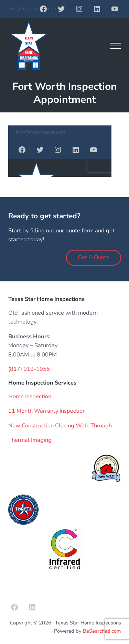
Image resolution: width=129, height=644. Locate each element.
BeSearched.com (102, 631)
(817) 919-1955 (29, 369)
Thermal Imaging (30, 440)
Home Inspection (30, 396)
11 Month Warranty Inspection (47, 411)
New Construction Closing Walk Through (60, 426)
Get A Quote (94, 257)
